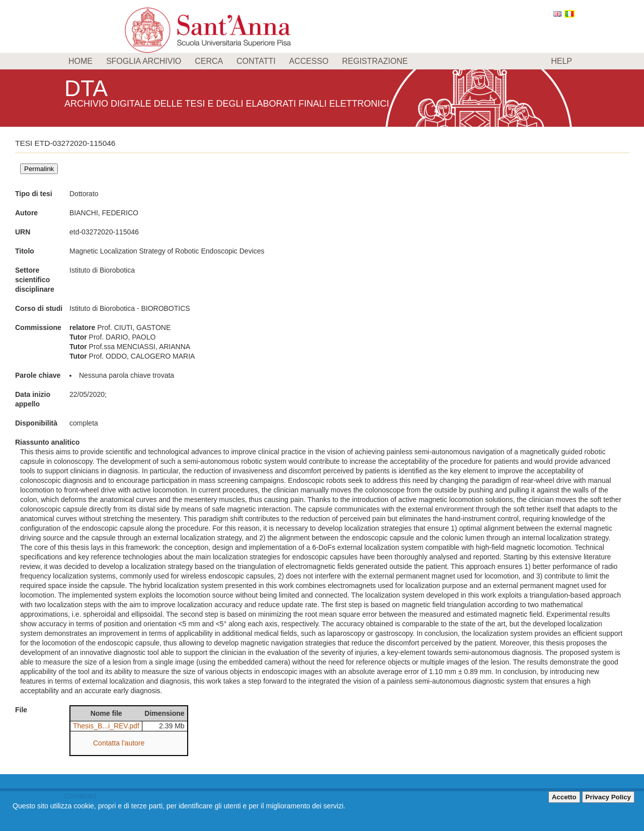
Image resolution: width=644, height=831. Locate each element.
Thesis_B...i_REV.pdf (106, 726)
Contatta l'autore (119, 743)
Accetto (564, 797)
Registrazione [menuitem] (375, 61)
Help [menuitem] (561, 61)
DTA (88, 88)
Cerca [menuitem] (209, 61)
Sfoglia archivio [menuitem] (144, 61)
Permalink (39, 169)
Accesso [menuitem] (309, 61)
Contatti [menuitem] (256, 61)
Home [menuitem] (80, 61)
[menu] (322, 61)
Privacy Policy (608, 797)
